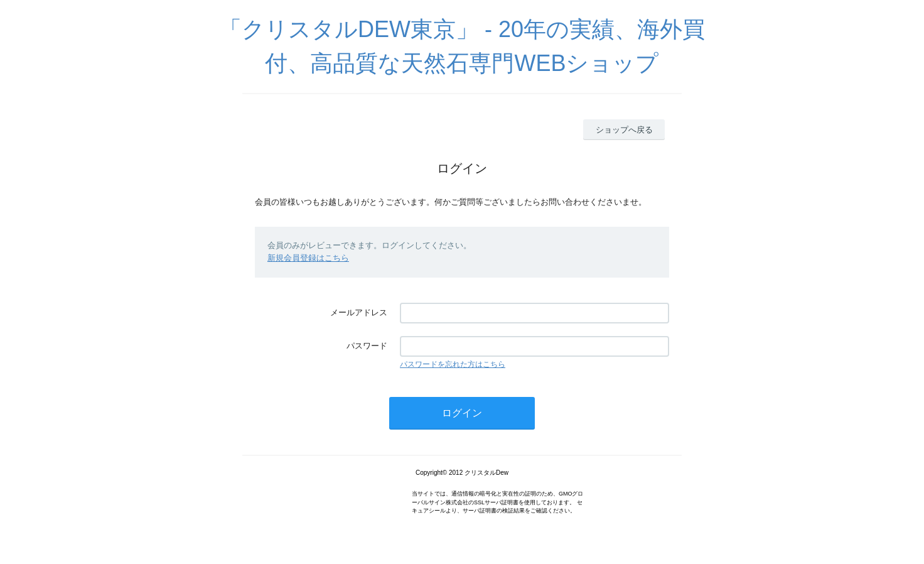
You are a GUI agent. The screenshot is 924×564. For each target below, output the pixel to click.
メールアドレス (359, 312)
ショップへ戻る (624, 130)
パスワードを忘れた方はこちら (453, 364)
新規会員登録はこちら (308, 258)
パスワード (367, 346)
